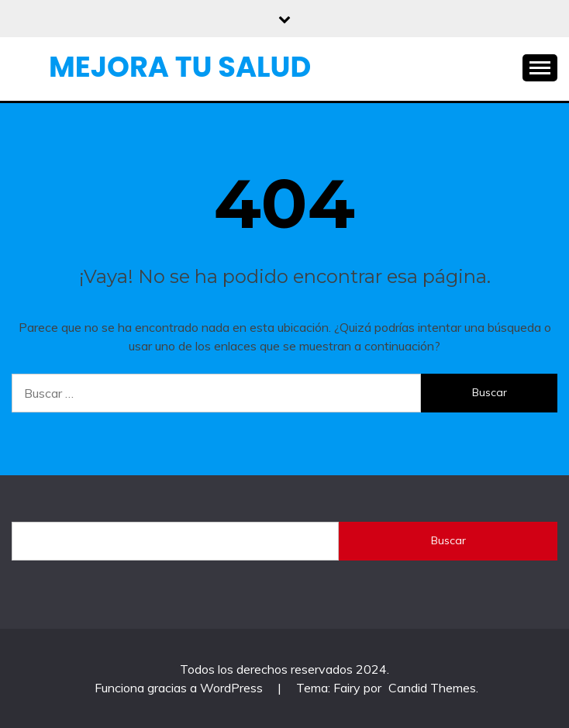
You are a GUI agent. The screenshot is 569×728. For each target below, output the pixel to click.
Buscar (448, 540)
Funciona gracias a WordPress (180, 688)
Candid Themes (432, 688)
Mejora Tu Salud (180, 67)
